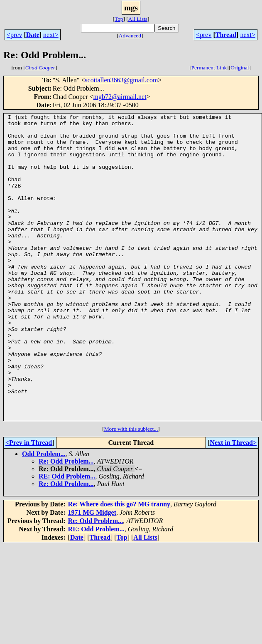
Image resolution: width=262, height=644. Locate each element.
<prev (14, 35)
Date (33, 35)
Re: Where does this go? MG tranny (119, 565)
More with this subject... (131, 490)
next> (51, 35)
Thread (226, 35)
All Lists (138, 19)
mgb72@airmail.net (120, 97)
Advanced (130, 36)
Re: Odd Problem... (66, 522)
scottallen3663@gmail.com (121, 80)
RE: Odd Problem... (67, 537)
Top (119, 19)
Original (240, 68)
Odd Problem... (44, 515)
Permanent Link (209, 68)
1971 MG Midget (92, 574)
